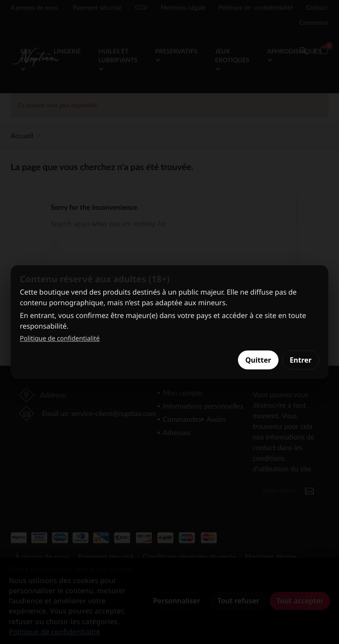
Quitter (258, 360)
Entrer (301, 360)
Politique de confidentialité (60, 339)
